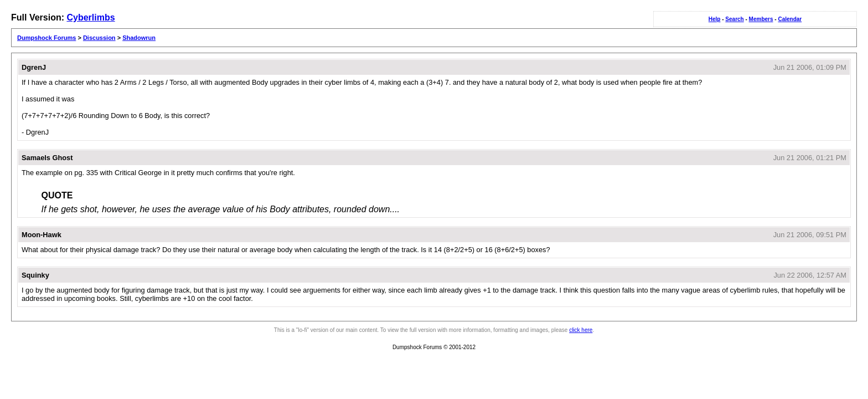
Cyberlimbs (91, 17)
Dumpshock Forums (46, 38)
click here (581, 330)
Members (761, 19)
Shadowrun (139, 38)
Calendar (790, 19)
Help (715, 19)
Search (734, 19)
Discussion (99, 38)
